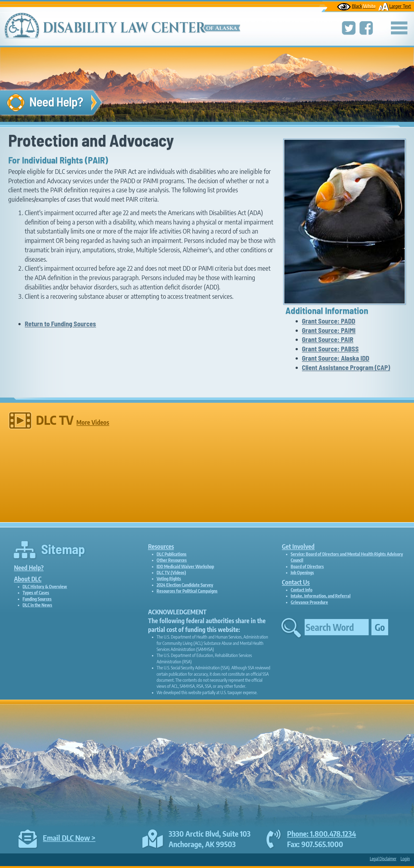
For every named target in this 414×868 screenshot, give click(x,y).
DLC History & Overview (45, 587)
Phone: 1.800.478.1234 (322, 834)
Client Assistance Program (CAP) (346, 367)
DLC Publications (172, 554)
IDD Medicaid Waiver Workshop (185, 566)
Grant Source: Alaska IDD (336, 358)
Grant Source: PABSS (330, 349)
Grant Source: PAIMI (329, 330)
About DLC (28, 579)
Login (405, 859)
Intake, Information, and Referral (321, 596)
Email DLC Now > (69, 838)
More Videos (93, 422)
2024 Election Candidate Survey (185, 585)
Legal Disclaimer (383, 859)
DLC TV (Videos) (171, 573)
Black (356, 6)
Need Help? (29, 568)
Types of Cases (36, 593)
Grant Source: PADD (329, 321)
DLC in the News (37, 605)
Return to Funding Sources (60, 324)
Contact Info (302, 590)
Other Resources (172, 560)
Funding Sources (37, 599)
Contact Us (296, 582)
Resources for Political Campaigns (187, 591)
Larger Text (395, 6)
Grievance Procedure (309, 602)
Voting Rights (169, 579)
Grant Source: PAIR (328, 339)
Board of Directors (307, 566)
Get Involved (298, 546)
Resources (161, 546)
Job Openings (302, 573)
